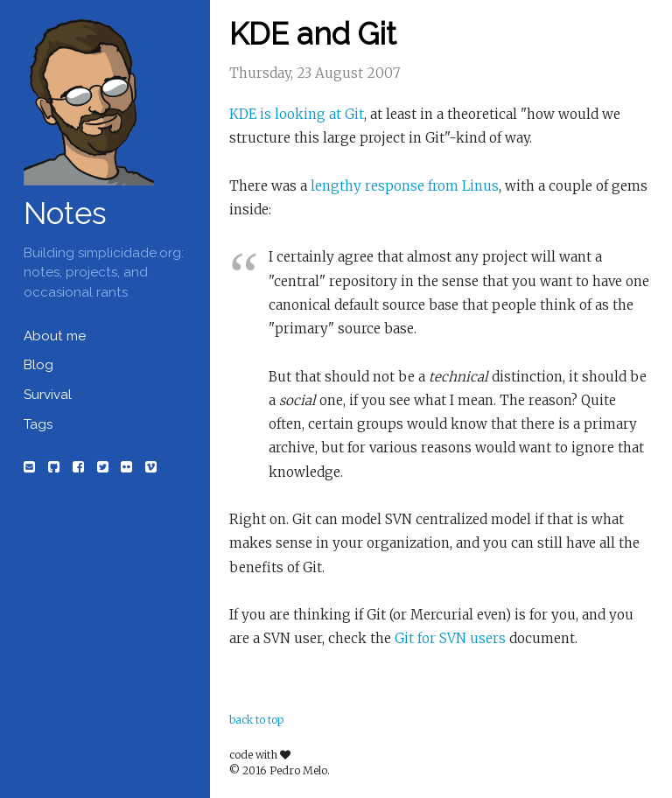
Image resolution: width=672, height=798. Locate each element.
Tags (38, 424)
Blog (38, 365)
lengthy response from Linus (405, 186)
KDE (243, 114)
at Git (346, 114)
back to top (256, 720)
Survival (48, 395)
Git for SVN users (450, 638)
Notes (65, 213)
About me (55, 336)
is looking (293, 114)
